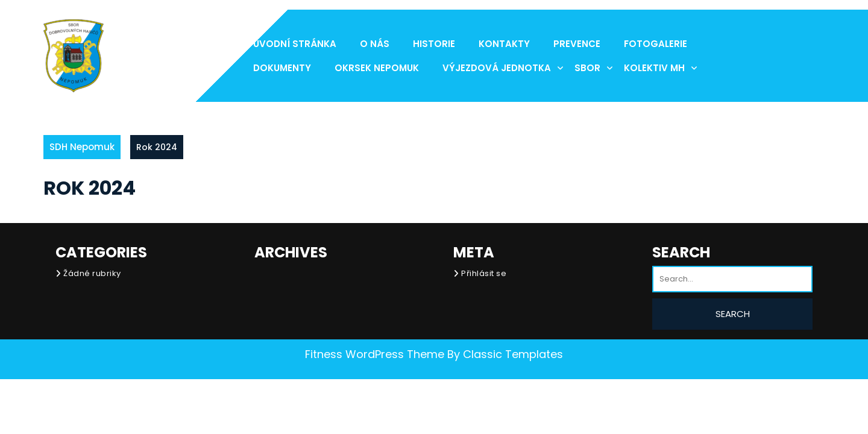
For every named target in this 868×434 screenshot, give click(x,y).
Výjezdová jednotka (497, 68)
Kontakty (504, 44)
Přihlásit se (484, 273)
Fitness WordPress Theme (375, 354)
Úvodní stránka (295, 44)
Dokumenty (282, 68)
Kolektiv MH (654, 68)
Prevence (577, 44)
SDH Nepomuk (82, 147)
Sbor (587, 68)
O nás (375, 44)
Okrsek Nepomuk (377, 68)
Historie (434, 44)
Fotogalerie (656, 44)
